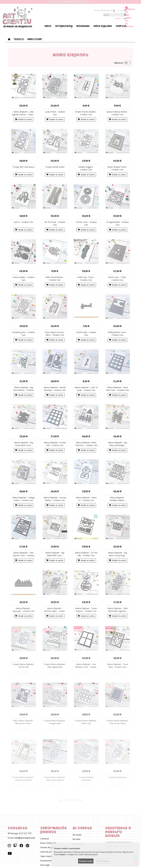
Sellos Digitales (103, 26)
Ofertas (121, 26)
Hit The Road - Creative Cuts (55, 223)
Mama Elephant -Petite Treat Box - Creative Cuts (86, 444)
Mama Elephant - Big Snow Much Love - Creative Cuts (24, 444)
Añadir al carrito (24, 120)
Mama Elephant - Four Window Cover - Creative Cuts (86, 666)
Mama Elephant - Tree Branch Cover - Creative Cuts (24, 554)
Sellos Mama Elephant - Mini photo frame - (23, 722)
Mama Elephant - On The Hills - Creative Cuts (86, 554)
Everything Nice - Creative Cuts (24, 334)
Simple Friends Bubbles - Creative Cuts (86, 113)
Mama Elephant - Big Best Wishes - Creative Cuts (24, 389)
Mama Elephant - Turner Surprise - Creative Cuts (86, 610)
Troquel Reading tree (117, 777)
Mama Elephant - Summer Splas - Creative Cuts (55, 610)
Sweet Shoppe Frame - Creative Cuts (117, 168)
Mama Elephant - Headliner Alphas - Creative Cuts (118, 499)
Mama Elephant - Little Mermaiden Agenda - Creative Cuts (118, 610)
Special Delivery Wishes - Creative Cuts (117, 113)
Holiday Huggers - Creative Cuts (86, 168)
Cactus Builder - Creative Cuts (23, 279)
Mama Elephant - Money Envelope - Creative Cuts (55, 389)
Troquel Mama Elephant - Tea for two (23, 666)
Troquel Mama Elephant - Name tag (86, 722)
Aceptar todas (86, 861)
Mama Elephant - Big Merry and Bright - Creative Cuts (117, 444)
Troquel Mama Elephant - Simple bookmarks (23, 779)
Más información (91, 854)
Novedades (83, 26)
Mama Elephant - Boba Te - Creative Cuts (86, 499)
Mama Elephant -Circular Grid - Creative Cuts (55, 444)
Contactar (44, 839)
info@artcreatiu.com (25, 838)
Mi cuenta (77, 835)
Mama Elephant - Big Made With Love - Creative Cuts (55, 554)
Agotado (24, 672)
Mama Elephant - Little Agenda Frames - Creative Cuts (24, 113)
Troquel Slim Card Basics (23, 167)
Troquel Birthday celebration (86, 779)
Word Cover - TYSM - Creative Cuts (118, 279)
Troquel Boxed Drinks (55, 167)
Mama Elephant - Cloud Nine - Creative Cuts (117, 666)
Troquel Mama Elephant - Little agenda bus (55, 666)
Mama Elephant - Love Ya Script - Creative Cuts (86, 389)
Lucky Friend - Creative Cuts (55, 113)
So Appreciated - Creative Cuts (117, 223)
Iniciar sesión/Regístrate (105, 10)
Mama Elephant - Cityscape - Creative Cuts (23, 610)
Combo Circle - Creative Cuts (86, 223)
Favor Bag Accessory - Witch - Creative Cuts (55, 334)
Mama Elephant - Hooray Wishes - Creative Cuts (55, 499)
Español (118, 18)
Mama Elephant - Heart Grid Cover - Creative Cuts (118, 389)
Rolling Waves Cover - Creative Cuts (118, 334)
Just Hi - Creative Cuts (24, 222)
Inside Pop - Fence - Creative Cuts (86, 279)
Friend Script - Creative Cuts (86, 334)
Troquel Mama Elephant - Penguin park (55, 722)
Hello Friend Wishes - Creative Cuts (55, 279)
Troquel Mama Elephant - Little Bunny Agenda (55, 779)
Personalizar (103, 861)
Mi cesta (76, 839)
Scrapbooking (64, 26)
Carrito (122, 10)
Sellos (48, 26)
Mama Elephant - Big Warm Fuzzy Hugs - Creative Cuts (117, 554)
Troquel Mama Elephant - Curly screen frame (118, 722)
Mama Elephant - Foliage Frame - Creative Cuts (24, 499)
